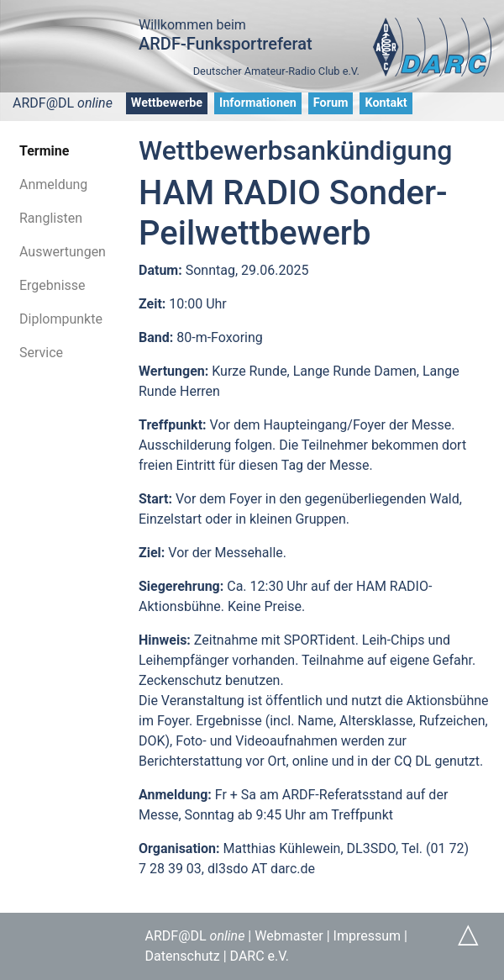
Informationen (258, 103)
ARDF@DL (63, 103)
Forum (331, 103)
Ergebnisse (52, 285)
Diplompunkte (61, 319)
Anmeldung (53, 184)
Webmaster (289, 936)
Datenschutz (183, 956)
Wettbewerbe (167, 103)
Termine (44, 151)
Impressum (367, 936)
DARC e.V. (260, 956)
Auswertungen (63, 252)
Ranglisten (51, 218)
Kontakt (386, 103)
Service (41, 353)
